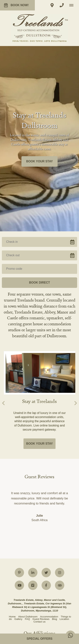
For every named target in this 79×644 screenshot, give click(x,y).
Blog (54, 506)
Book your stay (40, 105)
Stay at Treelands (39, 288)
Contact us (40, 508)
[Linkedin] (33, 459)
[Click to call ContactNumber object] (62, 5)
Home (12, 503)
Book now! (16, 5)
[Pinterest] (19, 459)
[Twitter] (46, 459)
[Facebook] (46, 472)
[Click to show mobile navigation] (73, 5)
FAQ (27, 506)
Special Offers (39, 639)
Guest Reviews (41, 506)
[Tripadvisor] (60, 472)
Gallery (18, 506)
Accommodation (49, 503)
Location (64, 506)
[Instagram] (60, 459)
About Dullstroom (28, 503)
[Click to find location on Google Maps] (52, 5)
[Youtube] (19, 472)
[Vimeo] (33, 472)
